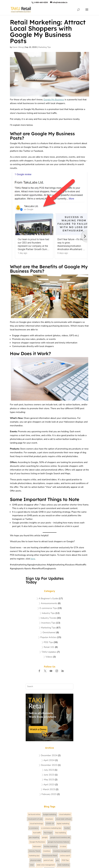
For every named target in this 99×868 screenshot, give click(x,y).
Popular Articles (48, 637)
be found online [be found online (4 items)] (34, 814)
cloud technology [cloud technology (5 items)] (36, 824)
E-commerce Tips (48, 608)
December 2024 (49, 755)
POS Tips (48, 642)
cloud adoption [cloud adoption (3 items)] (65, 814)
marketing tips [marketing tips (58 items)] (34, 856)
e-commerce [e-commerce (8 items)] (34, 828)
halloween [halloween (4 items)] (37, 846)
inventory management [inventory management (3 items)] (62, 851)
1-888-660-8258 (41, 2)
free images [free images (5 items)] (48, 833)
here (33, 559)
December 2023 (49, 765)
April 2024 (49, 760)
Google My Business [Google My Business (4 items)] (37, 842)
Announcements (49, 603)
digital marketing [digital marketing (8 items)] (63, 824)
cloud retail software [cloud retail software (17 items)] (64, 819)
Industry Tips (48, 613)
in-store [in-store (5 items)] (63, 846)
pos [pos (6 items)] (57, 860)
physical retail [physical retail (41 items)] (36, 860)
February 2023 (49, 794)
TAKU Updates (49, 652)
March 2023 (49, 789)
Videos (49, 657)
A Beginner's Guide (48, 599)
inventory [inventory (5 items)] (47, 851)
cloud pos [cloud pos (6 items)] (49, 819)
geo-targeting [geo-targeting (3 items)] (34, 837)
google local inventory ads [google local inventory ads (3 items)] (60, 837)
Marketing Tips (44, 47)
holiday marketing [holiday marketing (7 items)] (51, 846)
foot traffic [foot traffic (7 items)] (37, 833)
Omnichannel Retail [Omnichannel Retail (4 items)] (50, 856)
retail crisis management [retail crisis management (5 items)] (46, 865)
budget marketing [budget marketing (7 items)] (50, 814)
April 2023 (49, 785)
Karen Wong (18, 47)
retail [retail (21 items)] (32, 865)
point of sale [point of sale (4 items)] (48, 860)
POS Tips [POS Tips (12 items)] (65, 860)
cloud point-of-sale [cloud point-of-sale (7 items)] (35, 819)
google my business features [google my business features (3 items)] (59, 842)
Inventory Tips (48, 623)
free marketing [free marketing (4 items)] (61, 833)
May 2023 (49, 780)
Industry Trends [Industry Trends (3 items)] (35, 851)
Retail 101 (49, 647)
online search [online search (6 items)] (65, 856)
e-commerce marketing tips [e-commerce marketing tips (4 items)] (51, 828)
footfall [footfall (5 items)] (67, 828)
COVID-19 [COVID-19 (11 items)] (50, 824)
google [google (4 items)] (45, 837)
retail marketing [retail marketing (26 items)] (63, 865)
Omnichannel (49, 632)
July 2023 (49, 770)
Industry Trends (48, 618)
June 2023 (49, 775)
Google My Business (54, 100)
